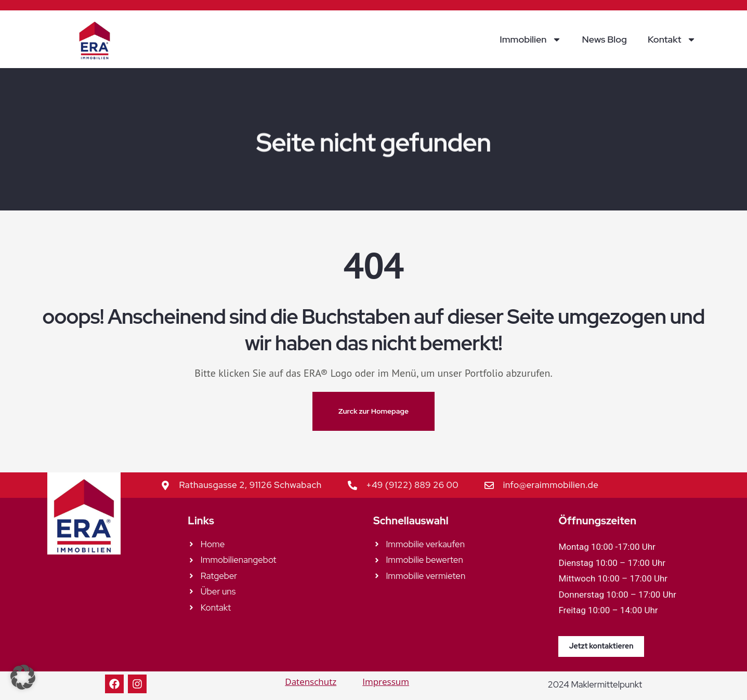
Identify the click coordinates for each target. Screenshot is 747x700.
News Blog (605, 39)
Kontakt (672, 39)
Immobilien (530, 39)
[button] (23, 677)
